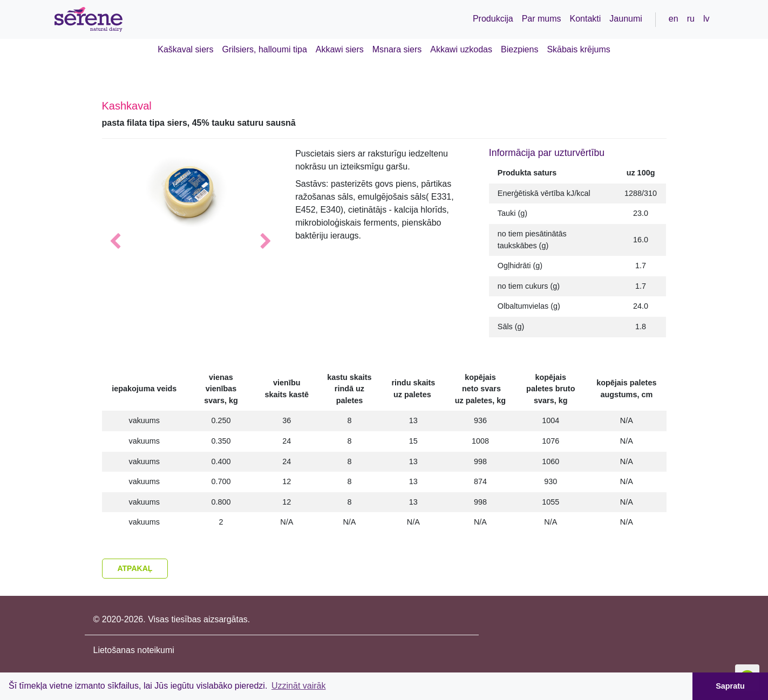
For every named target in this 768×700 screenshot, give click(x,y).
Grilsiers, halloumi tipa (264, 49)
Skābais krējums (578, 49)
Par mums (542, 19)
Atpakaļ (135, 568)
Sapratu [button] (730, 686)
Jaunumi (626, 19)
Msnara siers (397, 49)
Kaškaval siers (185, 49)
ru (691, 19)
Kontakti (586, 19)
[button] (115, 242)
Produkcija (493, 19)
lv (706, 19)
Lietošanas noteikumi (134, 650)
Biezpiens (519, 49)
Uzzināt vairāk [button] (298, 686)
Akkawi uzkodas (461, 49)
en (674, 19)
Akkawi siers (340, 49)
